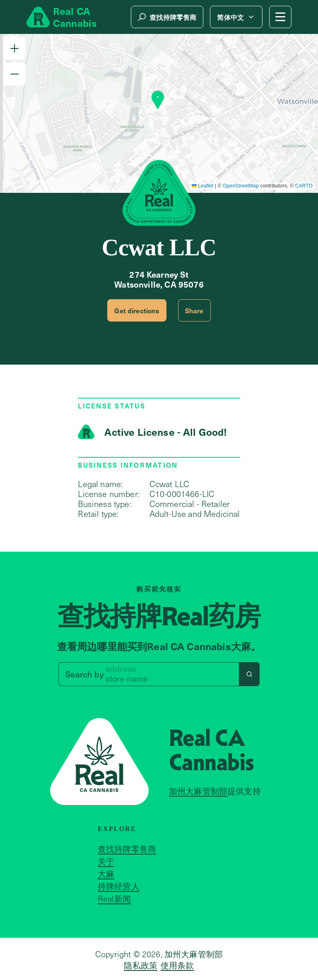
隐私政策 (141, 965)
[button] (14, 48)
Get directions (137, 310)
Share (194, 310)
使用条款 (177, 965)
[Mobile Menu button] (280, 17)
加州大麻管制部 (198, 791)
